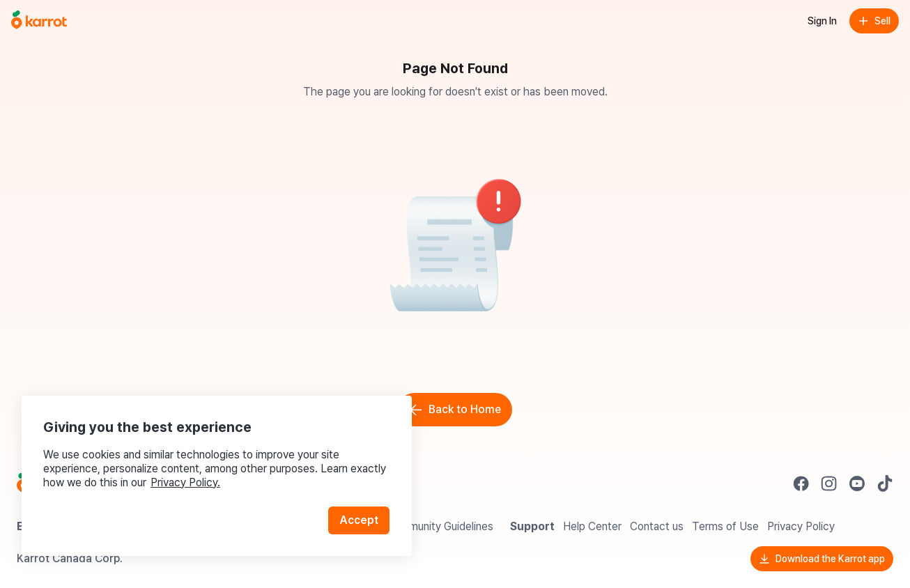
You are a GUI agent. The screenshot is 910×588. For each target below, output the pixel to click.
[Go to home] (39, 21)
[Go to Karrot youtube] (857, 483)
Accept (360, 518)
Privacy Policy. (187, 480)
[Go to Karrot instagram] (829, 483)
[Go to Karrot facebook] (801, 483)
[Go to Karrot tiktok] (885, 483)
